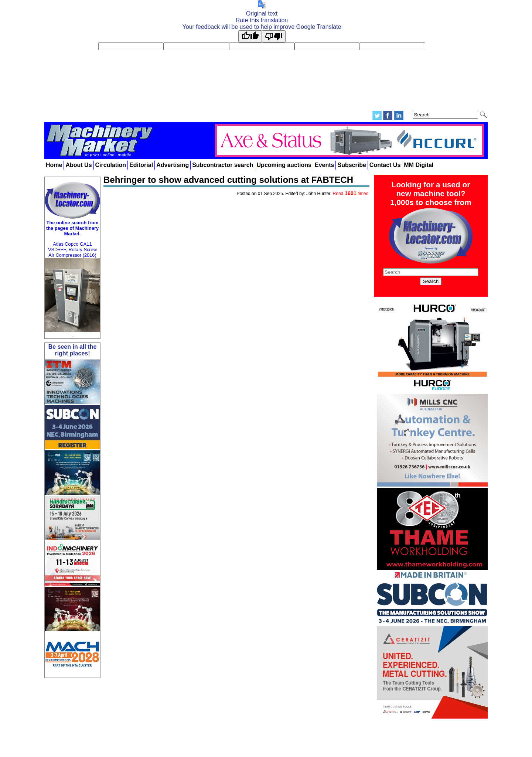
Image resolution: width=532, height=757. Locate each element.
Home (54, 165)
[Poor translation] (274, 36)
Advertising (173, 165)
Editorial (141, 165)
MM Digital (419, 165)
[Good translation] (250, 36)
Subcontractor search (223, 165)
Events (324, 165)
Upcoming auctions (284, 165)
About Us (79, 165)
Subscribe (352, 165)
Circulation (111, 165)
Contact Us (385, 165)
